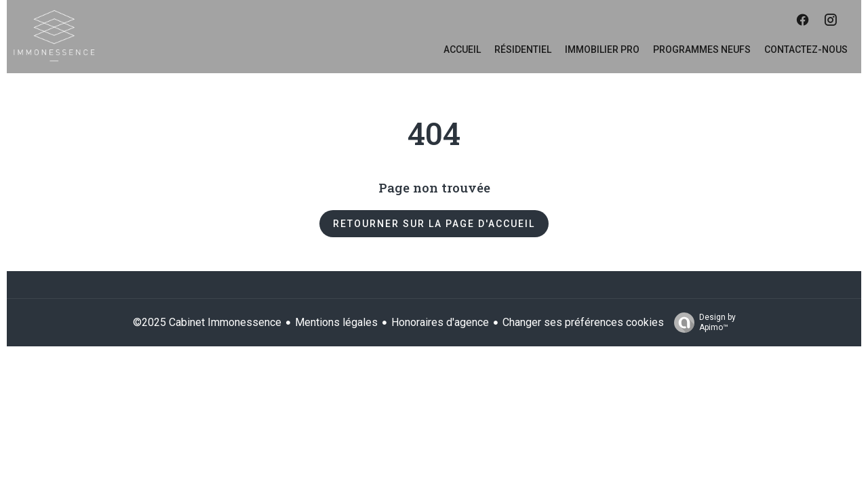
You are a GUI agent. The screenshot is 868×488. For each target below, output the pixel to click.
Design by (702, 323)
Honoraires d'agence (440, 322)
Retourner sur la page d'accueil (434, 224)
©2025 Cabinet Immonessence (207, 322)
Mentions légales (336, 322)
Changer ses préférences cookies (583, 322)
